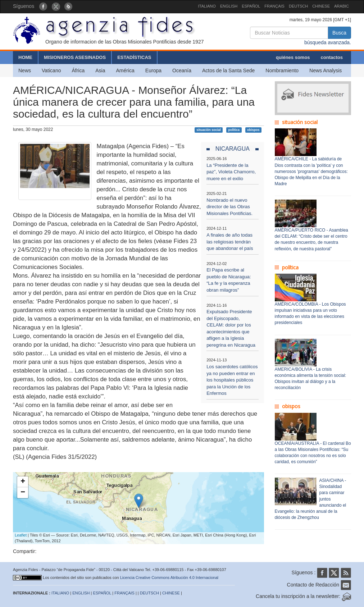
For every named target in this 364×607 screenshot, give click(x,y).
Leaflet (21, 535)
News (25, 70)
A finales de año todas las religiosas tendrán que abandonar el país (230, 242)
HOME (25, 57)
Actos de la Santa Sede (228, 70)
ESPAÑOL (251, 6)
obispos (253, 130)
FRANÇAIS (274, 6)
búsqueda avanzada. (328, 42)
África (78, 70)
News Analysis (326, 70)
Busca (339, 33)
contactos (332, 57)
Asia (100, 70)
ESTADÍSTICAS (134, 57)
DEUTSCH (298, 6)
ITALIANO (207, 6)
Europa (153, 70)
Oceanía (182, 70)
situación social (209, 130)
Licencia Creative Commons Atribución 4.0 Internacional (169, 578)
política (234, 130)
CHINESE (321, 6)
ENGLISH (229, 6)
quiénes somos (293, 57)
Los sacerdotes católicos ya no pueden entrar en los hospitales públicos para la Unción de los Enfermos (232, 380)
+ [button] (23, 482)
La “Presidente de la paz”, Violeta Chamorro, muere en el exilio (231, 172)
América (125, 70)
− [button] (23, 493)
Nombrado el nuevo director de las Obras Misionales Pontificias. (229, 207)
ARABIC (342, 6)
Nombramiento (282, 70)
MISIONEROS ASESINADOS (75, 57)
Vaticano (51, 70)
